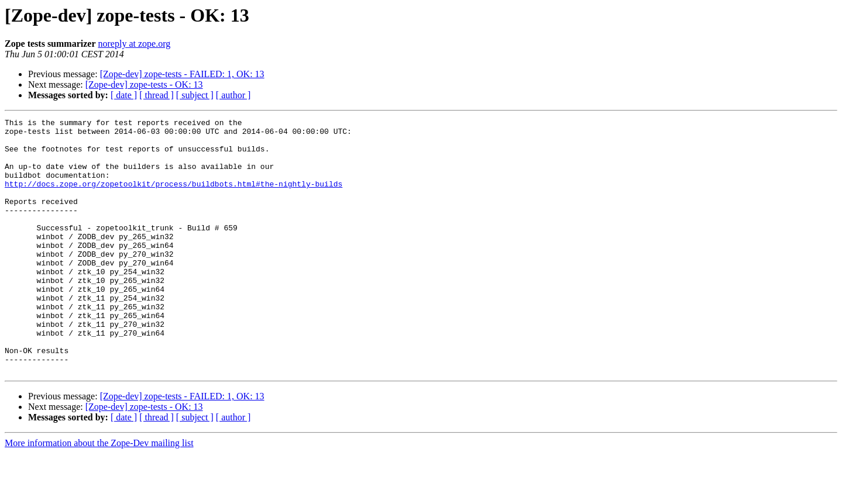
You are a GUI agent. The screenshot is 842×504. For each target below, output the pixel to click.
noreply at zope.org (135, 44)
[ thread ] (157, 95)
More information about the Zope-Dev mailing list (99, 494)
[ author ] (233, 95)
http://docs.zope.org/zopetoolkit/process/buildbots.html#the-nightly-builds (173, 198)
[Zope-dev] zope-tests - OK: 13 (144, 84)
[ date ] (124, 95)
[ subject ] (195, 95)
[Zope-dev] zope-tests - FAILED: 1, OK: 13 (182, 74)
